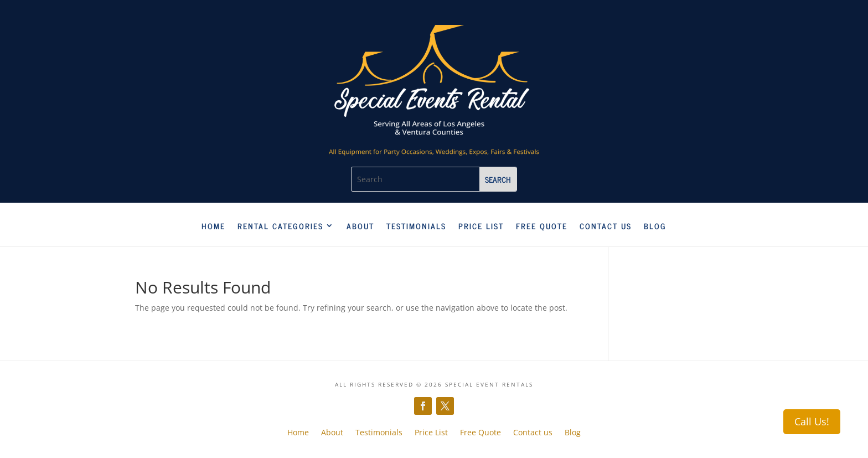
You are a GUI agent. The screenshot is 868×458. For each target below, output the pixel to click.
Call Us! (812, 421)
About (360, 226)
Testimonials (416, 226)
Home (213, 226)
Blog (655, 226)
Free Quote (542, 226)
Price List (481, 226)
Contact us (606, 226)
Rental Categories (280, 226)
